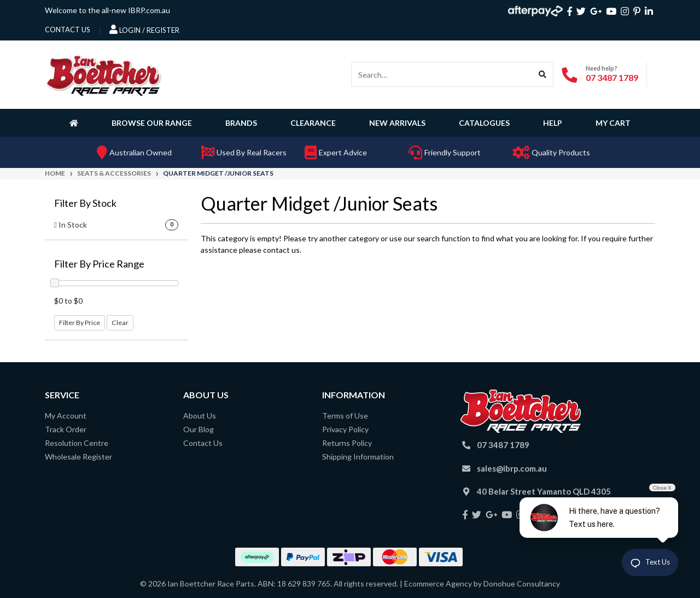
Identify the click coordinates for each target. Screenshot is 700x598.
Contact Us (203, 443)
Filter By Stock (85, 203)
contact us (68, 30)
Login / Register (144, 30)
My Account (66, 416)
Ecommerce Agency (438, 584)
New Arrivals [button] (397, 123)
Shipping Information (358, 457)
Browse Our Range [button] (152, 123)
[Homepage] (76, 123)
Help (553, 123)
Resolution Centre (77, 443)
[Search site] (543, 74)
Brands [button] (241, 123)
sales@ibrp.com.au (512, 468)
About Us (200, 416)
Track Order (66, 429)
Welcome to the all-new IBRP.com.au (107, 10)
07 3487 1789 (612, 77)
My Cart (613, 123)
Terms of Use (345, 416)
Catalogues (484, 123)
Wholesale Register (78, 457)
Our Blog (199, 429)
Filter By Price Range (99, 264)
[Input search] (442, 74)
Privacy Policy (345, 429)
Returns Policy (347, 443)
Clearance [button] (313, 123)
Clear (120, 323)
